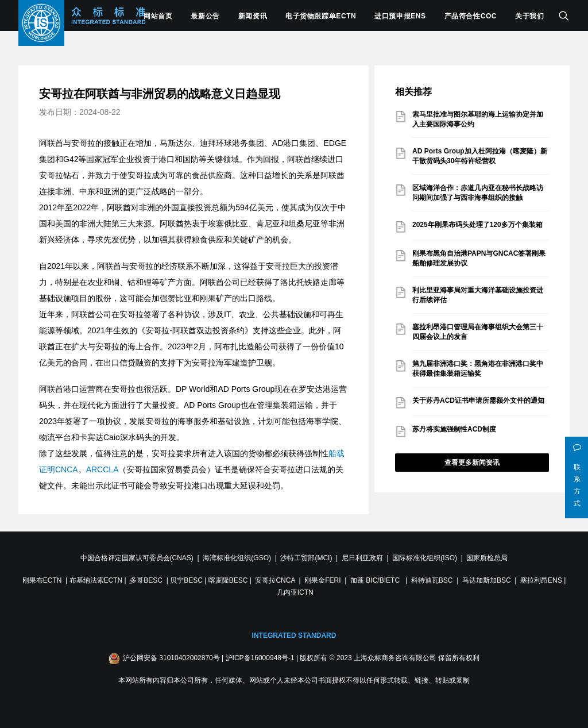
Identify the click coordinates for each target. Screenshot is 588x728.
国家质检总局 (487, 558)
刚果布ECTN (42, 580)
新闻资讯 (253, 16)
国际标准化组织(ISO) (425, 558)
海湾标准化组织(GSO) (237, 558)
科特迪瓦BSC (432, 580)
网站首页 (158, 16)
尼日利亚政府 (362, 558)
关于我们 (529, 16)
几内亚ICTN (295, 592)
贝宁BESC (186, 580)
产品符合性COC (471, 16)
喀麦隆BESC (228, 580)
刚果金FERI (322, 580)
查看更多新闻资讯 (472, 463)
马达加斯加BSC (487, 580)
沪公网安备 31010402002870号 (171, 658)
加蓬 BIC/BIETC (376, 580)
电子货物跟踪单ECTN (321, 16)
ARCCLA (102, 469)
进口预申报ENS (400, 16)
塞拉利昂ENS (541, 580)
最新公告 (205, 16)
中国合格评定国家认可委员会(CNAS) (137, 558)
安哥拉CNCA (275, 580)
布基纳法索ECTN (96, 580)
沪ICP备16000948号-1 (260, 658)
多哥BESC (146, 580)
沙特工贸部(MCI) (306, 558)
